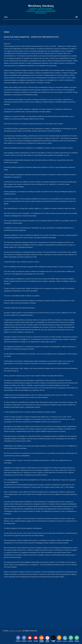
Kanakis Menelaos (15, 631)
